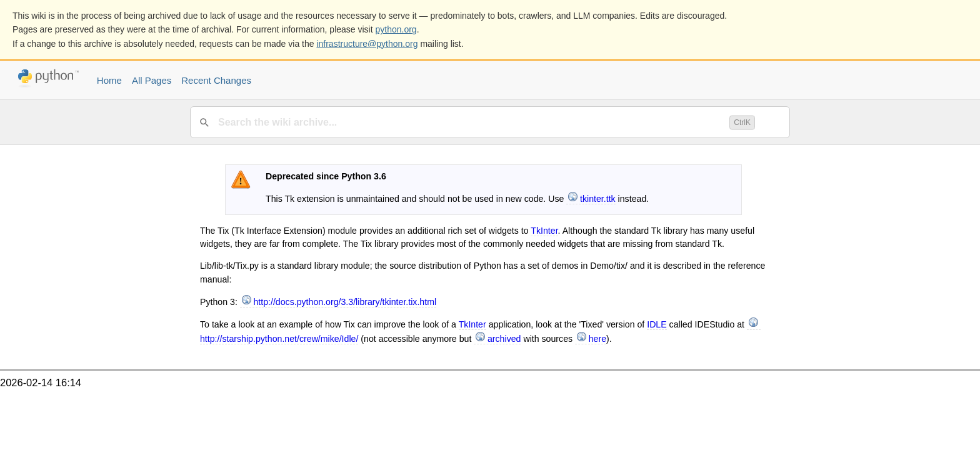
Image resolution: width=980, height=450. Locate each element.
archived (504, 339)
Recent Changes (216, 80)
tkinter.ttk (598, 199)
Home (109, 80)
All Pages (152, 80)
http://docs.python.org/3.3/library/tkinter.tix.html (345, 302)
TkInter (544, 231)
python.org (396, 29)
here (597, 339)
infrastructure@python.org (367, 44)
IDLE (657, 324)
